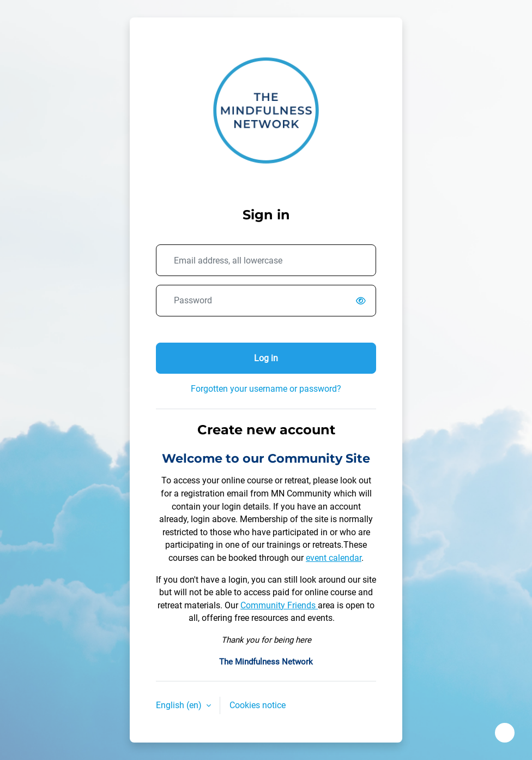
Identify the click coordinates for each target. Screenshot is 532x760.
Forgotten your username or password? (266, 389)
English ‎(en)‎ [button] (180, 705)
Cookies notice (258, 705)
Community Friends (279, 605)
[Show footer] (505, 733)
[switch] (363, 301)
